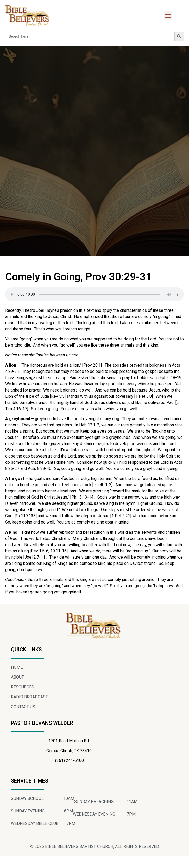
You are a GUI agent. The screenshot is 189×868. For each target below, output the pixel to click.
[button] (168, 16)
